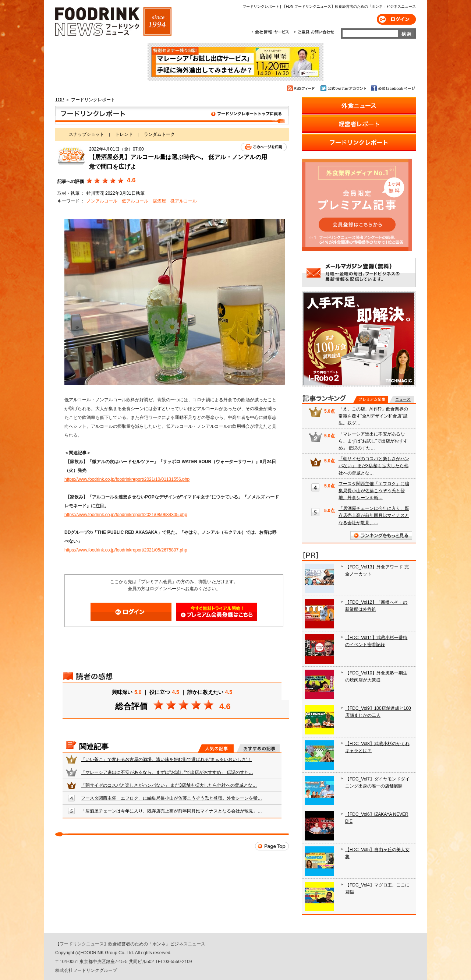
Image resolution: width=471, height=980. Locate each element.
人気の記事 (216, 748)
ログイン (396, 19)
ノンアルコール (102, 201)
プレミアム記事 (371, 399)
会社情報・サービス (272, 32)
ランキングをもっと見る (381, 535)
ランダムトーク (159, 134)
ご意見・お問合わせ (314, 32)
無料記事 (402, 399)
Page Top (272, 846)
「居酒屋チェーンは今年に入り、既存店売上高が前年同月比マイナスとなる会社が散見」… (171, 811)
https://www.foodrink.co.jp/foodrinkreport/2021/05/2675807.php (126, 550)
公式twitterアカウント (344, 88)
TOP (60, 100)
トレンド (124, 134)
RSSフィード (302, 88)
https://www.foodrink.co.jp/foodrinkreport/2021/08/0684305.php (126, 515)
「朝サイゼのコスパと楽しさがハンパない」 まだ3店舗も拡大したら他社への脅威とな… (169, 785)
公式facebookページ (392, 88)
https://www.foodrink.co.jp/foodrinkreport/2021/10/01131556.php (127, 479)
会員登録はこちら (217, 612)
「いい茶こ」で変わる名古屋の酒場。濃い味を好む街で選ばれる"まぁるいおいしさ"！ (167, 759)
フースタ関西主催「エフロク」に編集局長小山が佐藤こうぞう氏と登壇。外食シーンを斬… (171, 798)
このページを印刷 (264, 147)
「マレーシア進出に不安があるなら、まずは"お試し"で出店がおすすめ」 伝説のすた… (167, 772)
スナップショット (86, 134)
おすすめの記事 (258, 748)
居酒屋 (159, 201)
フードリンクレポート (172, 115)
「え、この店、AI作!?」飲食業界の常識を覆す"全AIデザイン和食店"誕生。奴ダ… (373, 416)
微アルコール (184, 201)
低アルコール (135, 201)
